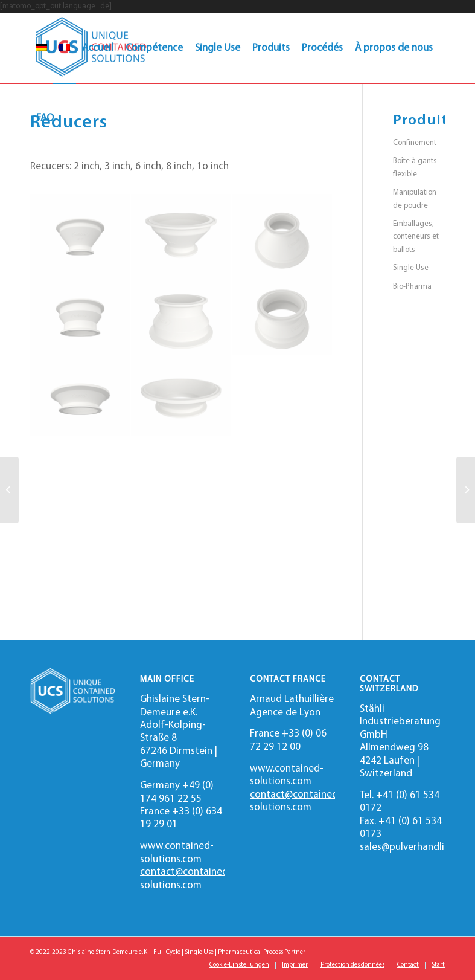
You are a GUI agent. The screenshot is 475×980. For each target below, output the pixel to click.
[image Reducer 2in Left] (181, 234)
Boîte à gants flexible (415, 167)
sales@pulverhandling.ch (414, 847)
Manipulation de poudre (415, 199)
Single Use (411, 268)
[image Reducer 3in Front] (81, 315)
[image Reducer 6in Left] (181, 396)
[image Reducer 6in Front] (81, 396)
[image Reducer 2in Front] (81, 234)
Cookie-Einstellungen (239, 965)
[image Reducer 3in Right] (282, 315)
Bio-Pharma (412, 287)
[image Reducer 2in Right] (282, 234)
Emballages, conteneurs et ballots (416, 237)
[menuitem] (42, 48)
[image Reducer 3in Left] (181, 315)
